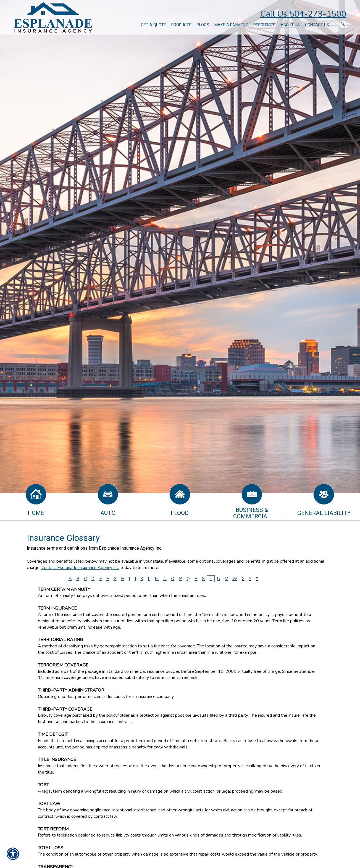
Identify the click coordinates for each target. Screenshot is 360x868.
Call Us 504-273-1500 (303, 14)
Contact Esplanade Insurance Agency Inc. (80, 568)
